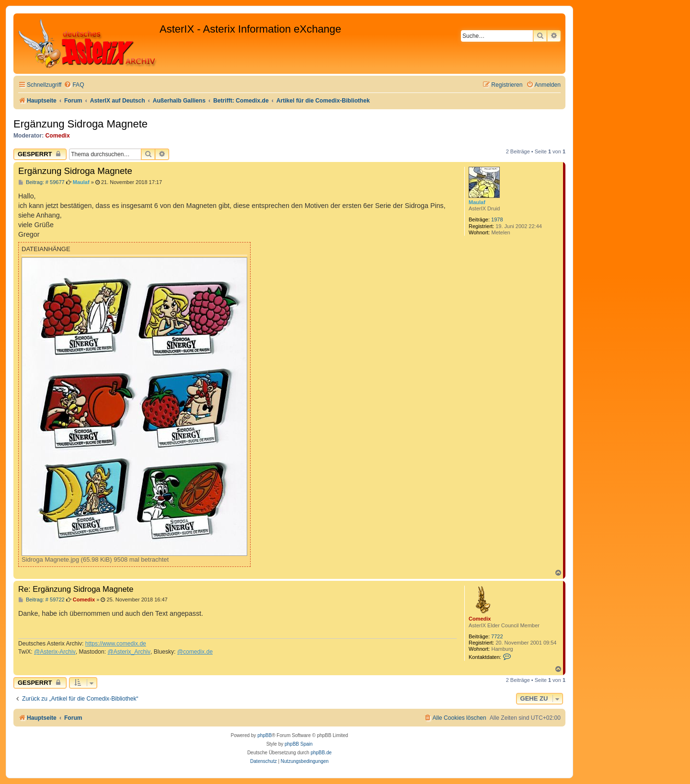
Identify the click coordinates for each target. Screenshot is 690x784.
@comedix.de (195, 652)
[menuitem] (74, 85)
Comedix (58, 136)
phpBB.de (321, 753)
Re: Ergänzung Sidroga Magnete (76, 589)
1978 (497, 219)
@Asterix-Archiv (55, 652)
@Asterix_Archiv (129, 652)
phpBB (264, 735)
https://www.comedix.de (116, 644)
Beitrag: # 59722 (41, 600)
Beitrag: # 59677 (41, 182)
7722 (497, 636)
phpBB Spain (299, 744)
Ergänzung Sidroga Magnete (80, 124)
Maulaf (477, 202)
